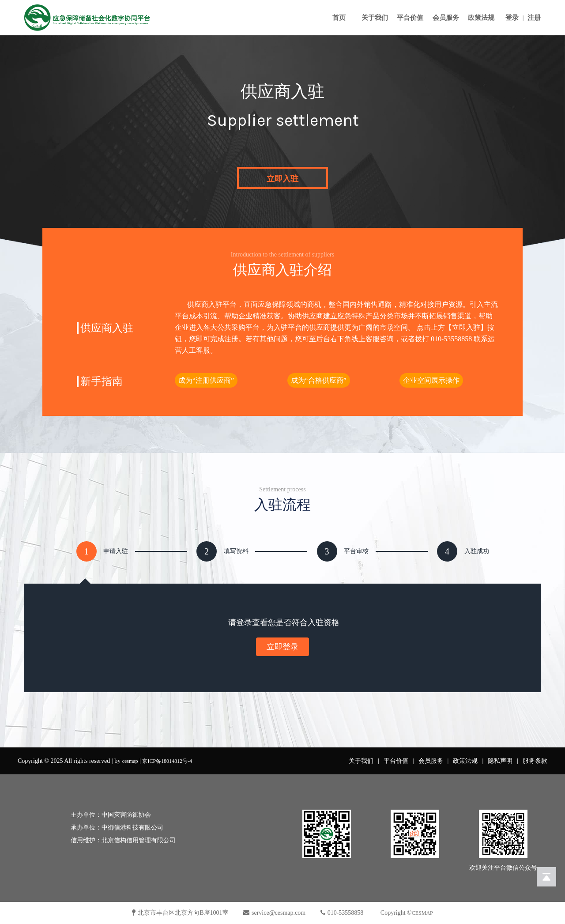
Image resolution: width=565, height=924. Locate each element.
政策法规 (481, 18)
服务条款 (535, 761)
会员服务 (446, 18)
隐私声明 (500, 761)
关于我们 (375, 18)
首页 (339, 18)
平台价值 (410, 18)
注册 (534, 18)
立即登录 (282, 647)
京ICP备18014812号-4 (167, 761)
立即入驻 (282, 179)
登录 (512, 18)
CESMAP (422, 913)
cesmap (130, 761)
